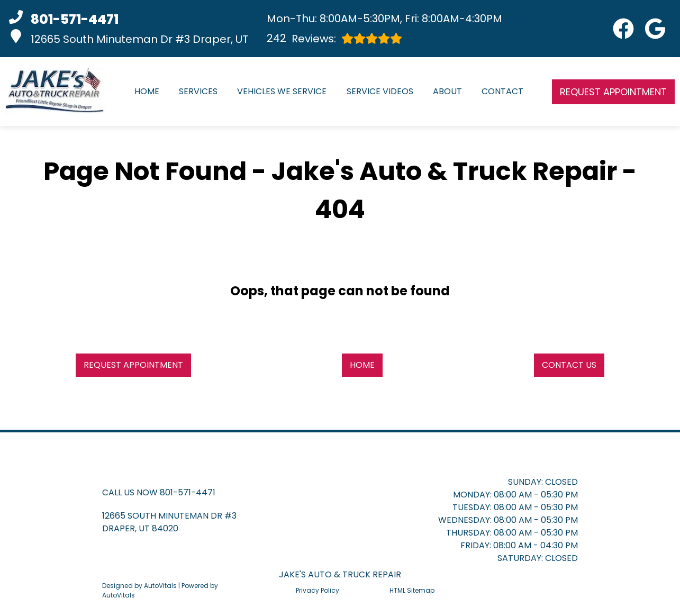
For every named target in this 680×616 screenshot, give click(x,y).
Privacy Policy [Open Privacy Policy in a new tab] (318, 590)
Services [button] (198, 91)
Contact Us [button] (569, 365)
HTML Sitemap (412, 590)
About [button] (447, 91)
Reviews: (334, 38)
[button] (623, 29)
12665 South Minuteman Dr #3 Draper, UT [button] (129, 38)
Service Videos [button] (380, 91)
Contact (502, 91)
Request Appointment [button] (613, 92)
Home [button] (362, 365)
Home (147, 91)
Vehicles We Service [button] (282, 91)
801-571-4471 (188, 492)
